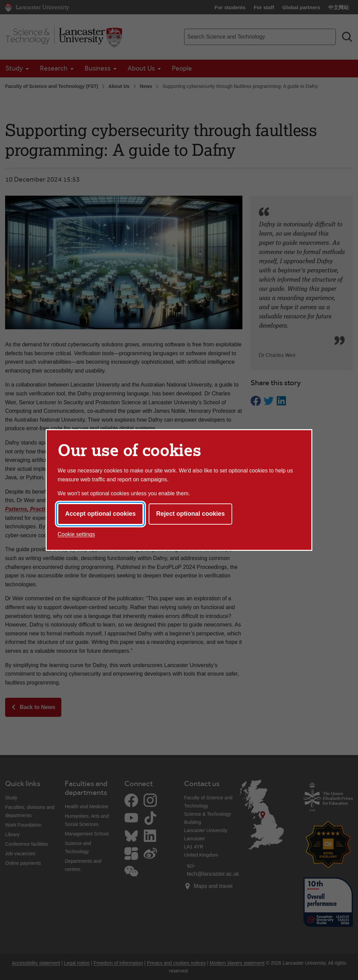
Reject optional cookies (190, 514)
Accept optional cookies (100, 514)
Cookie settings (76, 534)
